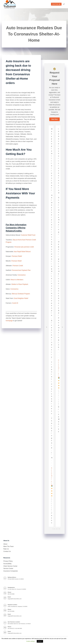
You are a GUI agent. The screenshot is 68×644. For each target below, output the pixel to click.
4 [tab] (58, 529)
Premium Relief (17, 256)
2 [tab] (55, 529)
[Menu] (64, 4)
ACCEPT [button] (40, 641)
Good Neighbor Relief (21, 298)
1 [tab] (53, 529)
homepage (9, 321)
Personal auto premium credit (24, 247)
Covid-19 (15, 303)
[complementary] (64, 640)
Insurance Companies (11, 571)
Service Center (8, 568)
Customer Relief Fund (28, 235)
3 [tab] (56, 529)
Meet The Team (8, 546)
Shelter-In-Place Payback (20, 284)
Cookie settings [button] (30, 641)
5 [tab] (60, 529)
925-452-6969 (11, 594)
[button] (54, 119)
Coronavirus (22, 275)
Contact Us (7, 551)
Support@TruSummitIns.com (15, 599)
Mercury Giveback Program (21, 294)
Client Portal (56, 4)
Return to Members (17, 280)
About (5, 544)
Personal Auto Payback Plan (21, 270)
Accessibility (7, 564)
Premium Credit (18, 266)
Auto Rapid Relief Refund (22, 252)
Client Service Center (10, 566)
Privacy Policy (8, 561)
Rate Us (6, 549)
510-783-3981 (11, 611)
